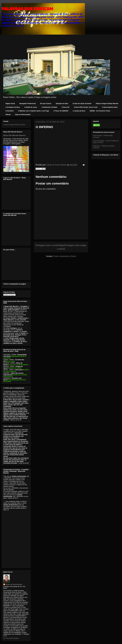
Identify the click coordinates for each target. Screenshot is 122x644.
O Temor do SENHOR (61, 111)
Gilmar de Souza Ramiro (14, 584)
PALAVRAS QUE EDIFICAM (27, 8)
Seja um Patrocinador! (23, 115)
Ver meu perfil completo (11, 638)
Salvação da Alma (62, 104)
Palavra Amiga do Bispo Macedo (107, 104)
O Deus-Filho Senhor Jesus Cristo (86, 107)
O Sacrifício (10, 111)
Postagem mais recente (47, 245)
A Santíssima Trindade (49, 107)
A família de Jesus (31, 107)
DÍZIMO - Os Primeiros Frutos (100, 111)
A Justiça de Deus (79, 111)
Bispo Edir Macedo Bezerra (14, 135)
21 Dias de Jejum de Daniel (82, 104)
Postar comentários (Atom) (65, 256)
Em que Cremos (46, 104)
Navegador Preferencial (27, 104)
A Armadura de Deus (13, 107)
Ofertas (8, 115)
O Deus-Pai (66, 107)
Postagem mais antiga (75, 245)
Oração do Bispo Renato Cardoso (14, 125)
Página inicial (10, 104)
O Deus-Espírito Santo (110, 107)
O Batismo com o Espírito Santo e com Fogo (34, 111)
